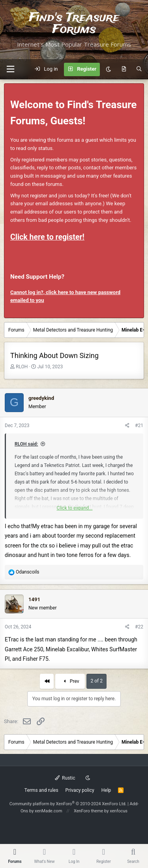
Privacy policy (80, 790)
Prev (70, 681)
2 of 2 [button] (96, 681)
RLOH (22, 367)
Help (106, 790)
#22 (139, 627)
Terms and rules (41, 790)
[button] (10, 69)
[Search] (139, 69)
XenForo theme (89, 811)
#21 (139, 426)
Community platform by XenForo (68, 804)
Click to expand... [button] (74, 508)
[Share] (127, 426)
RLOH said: (26, 444)
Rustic (65, 778)
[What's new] (124, 69)
